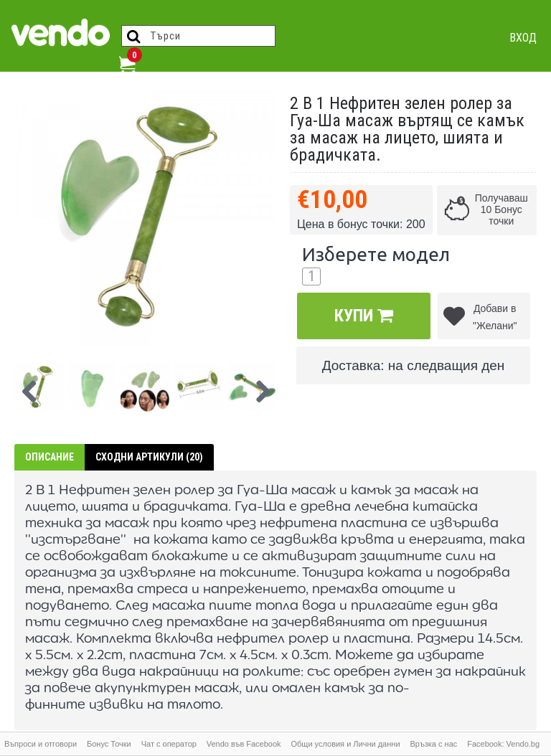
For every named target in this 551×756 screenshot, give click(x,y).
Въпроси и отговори (41, 744)
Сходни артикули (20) (149, 457)
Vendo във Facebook (244, 744)
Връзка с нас (433, 744)
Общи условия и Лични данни (345, 744)
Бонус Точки (109, 744)
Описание (50, 457)
